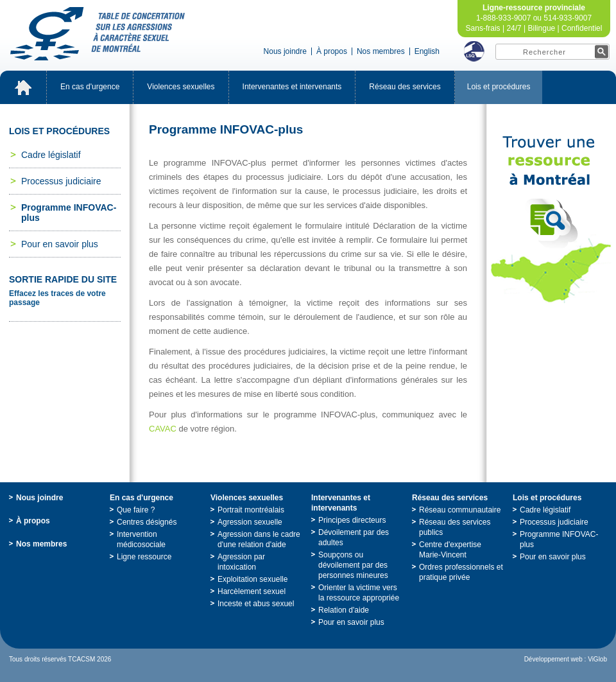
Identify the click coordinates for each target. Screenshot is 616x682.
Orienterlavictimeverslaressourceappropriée (359, 593)
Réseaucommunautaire (460, 510)
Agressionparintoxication (241, 562)
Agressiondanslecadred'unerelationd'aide (259, 539)
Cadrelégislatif (51, 155)
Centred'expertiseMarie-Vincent (450, 550)
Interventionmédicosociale (141, 539)
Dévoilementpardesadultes (354, 538)
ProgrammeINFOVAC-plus (69, 213)
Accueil (23, 87)
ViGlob (597, 659)
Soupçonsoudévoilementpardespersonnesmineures (353, 565)
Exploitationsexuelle (252, 579)
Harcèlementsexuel (252, 591)
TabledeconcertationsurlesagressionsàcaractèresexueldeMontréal (98, 34)
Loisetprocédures (499, 87)
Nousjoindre (285, 51)
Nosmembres (381, 51)
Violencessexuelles (181, 87)
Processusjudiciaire (61, 181)
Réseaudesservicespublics (455, 527)
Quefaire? (136, 510)
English (427, 51)
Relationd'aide (344, 610)
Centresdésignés (147, 522)
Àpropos (332, 51)
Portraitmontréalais (251, 510)
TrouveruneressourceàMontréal (551, 220)
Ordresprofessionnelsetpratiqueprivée (461, 572)
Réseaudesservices (405, 87)
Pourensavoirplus (60, 244)
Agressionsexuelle (250, 522)
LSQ (474, 51)
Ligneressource (144, 557)
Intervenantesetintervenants (292, 87)
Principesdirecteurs (352, 520)
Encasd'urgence (90, 87)
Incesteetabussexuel (256, 604)
